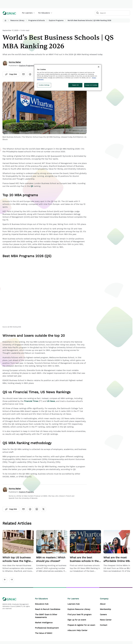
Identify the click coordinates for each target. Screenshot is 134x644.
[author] (5, 64)
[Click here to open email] (23, 74)
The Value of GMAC (44, 633)
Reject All (75, 85)
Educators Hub (42, 604)
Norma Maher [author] (15, 62)
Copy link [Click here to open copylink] (11, 74)
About (103, 604)
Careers (103, 614)
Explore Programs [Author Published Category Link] (26, 492)
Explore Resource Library (79, 609)
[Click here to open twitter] (43, 509)
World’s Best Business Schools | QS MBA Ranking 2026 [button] (89, 20)
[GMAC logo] (9, 13)
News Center (106, 620)
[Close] (99, 67)
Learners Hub (74, 604)
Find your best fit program (80, 614)
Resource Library (17, 20)
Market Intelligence (44, 623)
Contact (104, 625)
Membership (105, 609)
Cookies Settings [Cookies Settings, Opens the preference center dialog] (44, 85)
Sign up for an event (77, 620)
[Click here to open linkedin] (37, 509)
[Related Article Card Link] (18, 551)
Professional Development (47, 628)
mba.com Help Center (77, 630)
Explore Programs (56, 20)
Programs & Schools (37, 20)
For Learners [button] (28, 13)
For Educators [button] (45, 13)
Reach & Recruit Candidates (48, 609)
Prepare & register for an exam (81, 625)
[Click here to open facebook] (30, 74)
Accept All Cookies (91, 85)
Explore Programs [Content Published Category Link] (26, 66)
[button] (5, 20)
